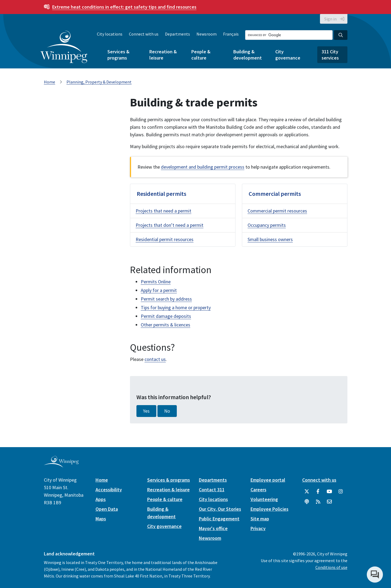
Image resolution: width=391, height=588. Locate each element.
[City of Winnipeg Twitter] (307, 492)
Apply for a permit (159, 290)
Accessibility (109, 490)
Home (50, 82)
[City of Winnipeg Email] (329, 502)
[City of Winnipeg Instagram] (341, 492)
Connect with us (144, 34)
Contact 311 (212, 490)
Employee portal (268, 480)
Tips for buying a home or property (176, 307)
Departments (177, 34)
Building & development (248, 55)
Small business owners (270, 239)
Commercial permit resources (277, 211)
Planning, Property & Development (99, 82)
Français (231, 34)
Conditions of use (331, 567)
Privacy (258, 528)
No (167, 411)
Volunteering (264, 499)
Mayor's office (213, 528)
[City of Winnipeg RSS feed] (318, 502)
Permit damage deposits (166, 316)
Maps (101, 519)
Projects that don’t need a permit (170, 225)
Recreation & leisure (163, 55)
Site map (260, 519)
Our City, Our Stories (220, 509)
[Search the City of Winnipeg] (289, 35)
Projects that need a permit (163, 211)
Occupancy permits (267, 225)
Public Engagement (219, 519)
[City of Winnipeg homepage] (61, 465)
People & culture (201, 55)
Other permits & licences (165, 325)
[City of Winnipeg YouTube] (329, 492)
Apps (101, 499)
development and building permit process (203, 167)
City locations (110, 34)
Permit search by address (166, 299)
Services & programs (118, 55)
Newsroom (207, 34)
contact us (155, 359)
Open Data (107, 509)
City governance (288, 55)
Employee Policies (270, 509)
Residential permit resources (165, 239)
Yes (146, 411)
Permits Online (156, 282)
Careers (258, 490)
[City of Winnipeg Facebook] (318, 492)
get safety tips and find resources (124, 7)
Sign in (330, 19)
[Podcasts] (307, 502)
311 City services (330, 55)
